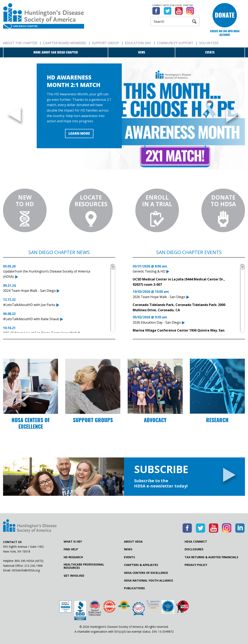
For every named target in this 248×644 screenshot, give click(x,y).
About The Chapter (20, 43)
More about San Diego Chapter (56, 52)
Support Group (105, 43)
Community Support (175, 43)
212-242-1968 (33, 566)
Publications (134, 588)
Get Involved (74, 576)
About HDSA (133, 542)
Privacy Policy (196, 565)
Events (210, 52)
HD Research (73, 557)
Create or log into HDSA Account (225, 33)
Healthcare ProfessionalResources (84, 566)
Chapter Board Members (65, 43)
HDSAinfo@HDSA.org (26, 570)
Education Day (138, 43)
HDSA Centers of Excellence (146, 573)
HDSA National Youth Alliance (149, 581)
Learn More (79, 133)
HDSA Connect (196, 542)
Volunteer (209, 43)
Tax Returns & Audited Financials (211, 557)
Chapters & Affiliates (141, 565)
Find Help (71, 549)
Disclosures (194, 549)
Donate (225, 15)
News (142, 52)
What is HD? (73, 542)
